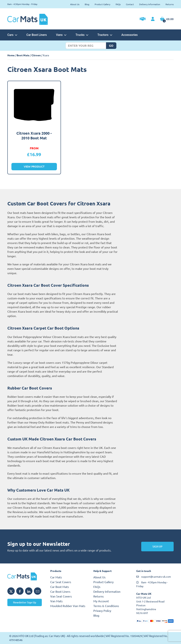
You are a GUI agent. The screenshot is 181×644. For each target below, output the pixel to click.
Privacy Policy (102, 611)
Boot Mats (23, 55)
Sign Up (157, 546)
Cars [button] (12, 35)
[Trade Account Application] (143, 19)
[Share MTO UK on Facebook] (20, 591)
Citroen (36, 55)
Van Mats (56, 601)
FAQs (118, 4)
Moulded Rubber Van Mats (68, 606)
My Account (101, 601)
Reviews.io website (25, 512)
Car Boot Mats (60, 587)
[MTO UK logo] (26, 576)
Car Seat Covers (61, 582)
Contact (130, 4)
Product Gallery (102, 4)
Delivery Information (150, 4)
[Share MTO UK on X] (11, 591)
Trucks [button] (82, 35)
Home (11, 55)
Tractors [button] (105, 35)
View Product (34, 166)
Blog (87, 4)
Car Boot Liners (37, 35)
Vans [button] (61, 35)
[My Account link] (153, 19)
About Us (75, 4)
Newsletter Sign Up (25, 602)
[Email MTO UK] (38, 591)
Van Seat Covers (61, 596)
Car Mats (56, 577)
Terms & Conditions (106, 606)
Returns (170, 4)
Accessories (129, 35)
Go (111, 46)
